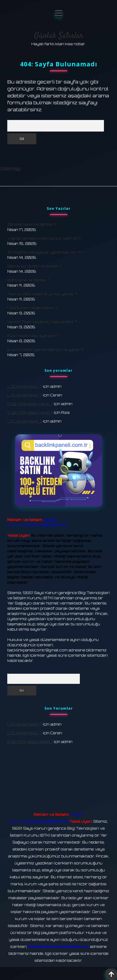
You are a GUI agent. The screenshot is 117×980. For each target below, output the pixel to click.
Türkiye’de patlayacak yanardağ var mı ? (46, 252)
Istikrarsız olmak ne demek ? (34, 266)
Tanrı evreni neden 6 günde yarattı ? (42, 294)
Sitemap (10, 169)
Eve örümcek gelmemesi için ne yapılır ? (45, 350)
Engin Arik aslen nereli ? (30, 404)
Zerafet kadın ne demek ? (32, 224)
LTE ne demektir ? (25, 386)
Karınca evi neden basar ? (32, 308)
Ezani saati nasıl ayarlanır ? (33, 336)
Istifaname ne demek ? (28, 280)
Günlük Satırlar (59, 36)
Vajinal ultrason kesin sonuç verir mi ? (44, 238)
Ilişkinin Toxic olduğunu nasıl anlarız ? (42, 322)
